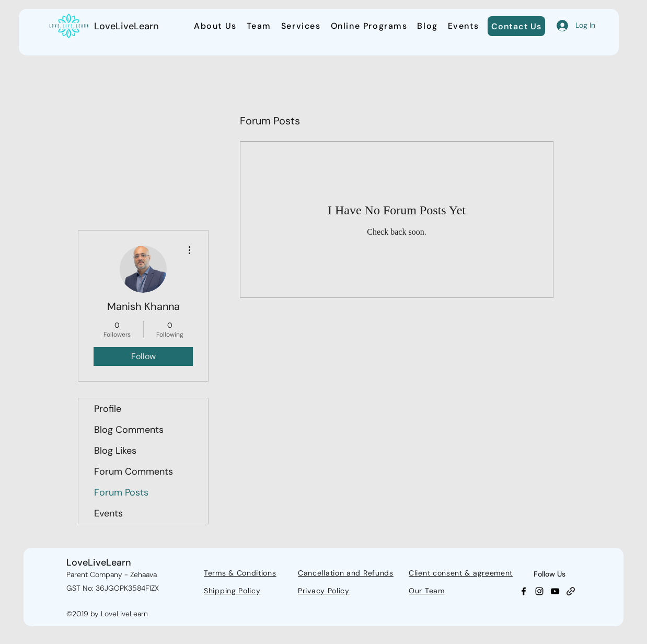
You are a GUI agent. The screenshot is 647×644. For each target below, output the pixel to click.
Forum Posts (121, 492)
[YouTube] (555, 591)
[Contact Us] (516, 26)
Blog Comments (129, 430)
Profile (108, 409)
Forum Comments (134, 471)
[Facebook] (524, 591)
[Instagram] (539, 591)
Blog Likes (115, 451)
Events (108, 513)
